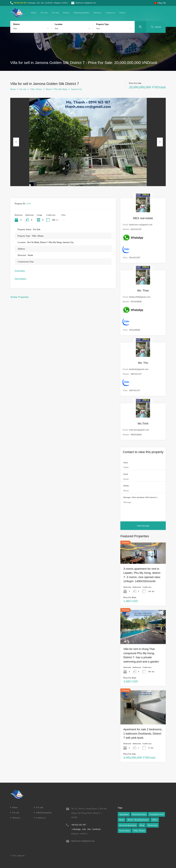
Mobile (126, 486)
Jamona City (76, 89)
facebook (49, 3)
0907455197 (136, 374)
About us (97, 13)
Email (126, 474)
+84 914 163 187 (20, 3)
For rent (55, 13)
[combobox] (31, 28)
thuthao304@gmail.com (140, 297)
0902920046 (136, 435)
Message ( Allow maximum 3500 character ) (140, 497)
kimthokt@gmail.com (139, 369)
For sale (44, 13)
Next (160, 142)
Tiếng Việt (160, 3)
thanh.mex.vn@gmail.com (82, 3)
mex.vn (21, 856)
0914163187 (136, 229)
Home (34, 13)
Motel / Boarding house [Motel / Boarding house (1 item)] (138, 820)
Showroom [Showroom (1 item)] (152, 825)
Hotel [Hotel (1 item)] (122, 820)
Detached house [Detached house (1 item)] (139, 814)
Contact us (110, 13)
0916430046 (136, 302)
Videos (122, 13)
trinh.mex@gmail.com (139, 430)
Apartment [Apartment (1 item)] (124, 814)
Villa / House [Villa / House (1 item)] (139, 831)
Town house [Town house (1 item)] (125, 831)
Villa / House (36, 89)
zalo (38, 3)
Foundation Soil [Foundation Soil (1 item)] (157, 814)
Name (126, 463)
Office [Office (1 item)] (155, 820)
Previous (16, 142)
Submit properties (81, 13)
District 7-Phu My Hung (56, 89)
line (43, 3)
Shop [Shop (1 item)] (142, 825)
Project (66, 13)
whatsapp (32, 3)
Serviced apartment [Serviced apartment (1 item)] (128, 825)
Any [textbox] (15, 28)
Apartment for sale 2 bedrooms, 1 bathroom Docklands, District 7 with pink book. (143, 734)
